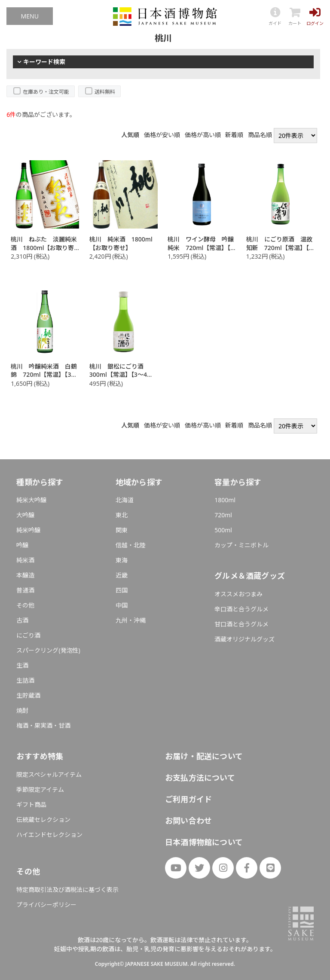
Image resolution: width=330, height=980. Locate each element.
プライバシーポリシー (46, 905)
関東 (122, 530)
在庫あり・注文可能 (46, 92)
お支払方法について (200, 778)
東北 (122, 515)
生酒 (22, 665)
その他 (25, 605)
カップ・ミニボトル (241, 545)
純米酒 (25, 560)
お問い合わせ (188, 821)
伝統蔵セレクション (43, 820)
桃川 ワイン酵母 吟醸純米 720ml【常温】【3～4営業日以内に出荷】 (201, 247)
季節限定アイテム (40, 789)
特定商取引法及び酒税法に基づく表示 (67, 890)
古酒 (22, 620)
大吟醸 (25, 515)
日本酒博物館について (204, 842)
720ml (223, 515)
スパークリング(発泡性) (48, 650)
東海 (122, 560)
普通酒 (25, 590)
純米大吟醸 (31, 500)
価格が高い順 (203, 135)
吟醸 (22, 545)
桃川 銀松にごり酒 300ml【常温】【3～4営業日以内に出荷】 (121, 375)
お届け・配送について (204, 756)
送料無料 (105, 92)
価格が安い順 (162, 135)
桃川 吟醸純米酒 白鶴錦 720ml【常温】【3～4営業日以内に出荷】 (44, 375)
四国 (122, 590)
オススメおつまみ (238, 594)
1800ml (225, 500)
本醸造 (25, 575)
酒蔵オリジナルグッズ (244, 639)
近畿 (122, 575)
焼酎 (22, 710)
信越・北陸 (131, 545)
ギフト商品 (31, 804)
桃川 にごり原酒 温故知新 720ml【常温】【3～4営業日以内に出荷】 (279, 247)
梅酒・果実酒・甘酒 (43, 725)
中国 (122, 605)
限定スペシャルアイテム (49, 774)
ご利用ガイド (188, 799)
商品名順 (260, 135)
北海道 (125, 500)
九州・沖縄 (131, 620)
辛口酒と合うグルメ (241, 609)
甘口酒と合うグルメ (241, 624)
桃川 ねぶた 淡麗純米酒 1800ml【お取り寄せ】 (44, 247)
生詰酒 (25, 680)
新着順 (234, 135)
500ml (223, 530)
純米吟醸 (28, 530)
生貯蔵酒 (28, 695)
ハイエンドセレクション (49, 835)
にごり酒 (28, 635)
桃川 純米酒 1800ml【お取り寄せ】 (121, 243)
